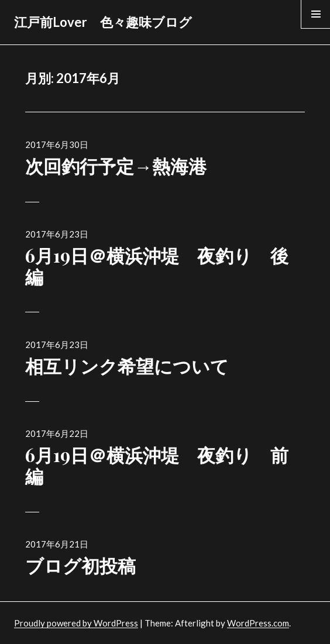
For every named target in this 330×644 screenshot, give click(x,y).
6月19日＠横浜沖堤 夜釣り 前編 (157, 465)
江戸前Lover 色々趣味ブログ (103, 22)
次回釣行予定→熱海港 (116, 166)
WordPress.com (258, 623)
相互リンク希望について (127, 366)
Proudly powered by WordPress (76, 623)
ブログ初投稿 (80, 565)
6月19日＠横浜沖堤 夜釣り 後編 (157, 266)
